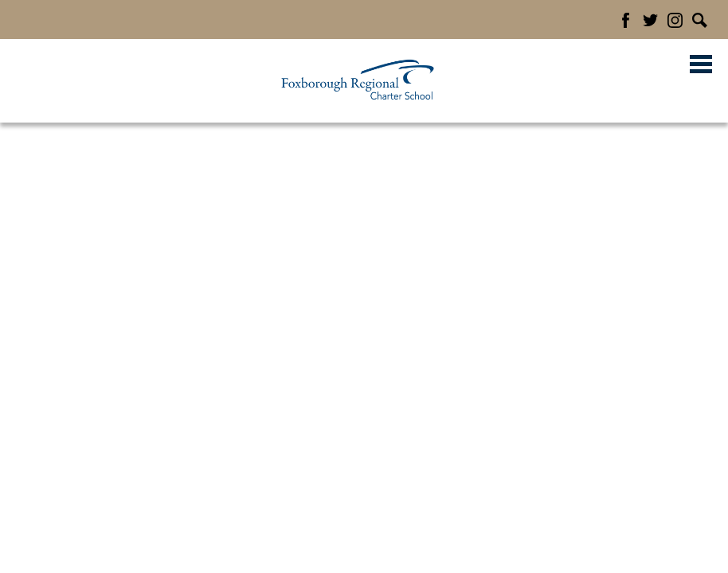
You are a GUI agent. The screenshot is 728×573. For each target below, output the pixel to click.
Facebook (626, 20)
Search (700, 20)
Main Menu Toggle (701, 64)
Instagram (675, 20)
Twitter (650, 20)
